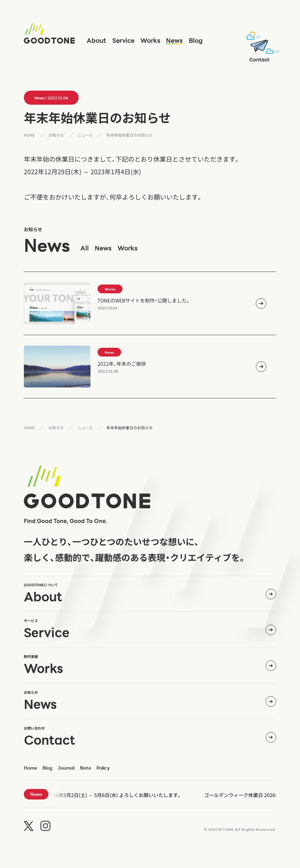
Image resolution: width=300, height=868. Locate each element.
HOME (29, 135)
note (85, 768)
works (150, 40)
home (30, 768)
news (174, 40)
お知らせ (56, 135)
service (123, 40)
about (96, 40)
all (85, 248)
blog (196, 40)
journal (66, 768)
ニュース (85, 135)
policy (103, 768)
